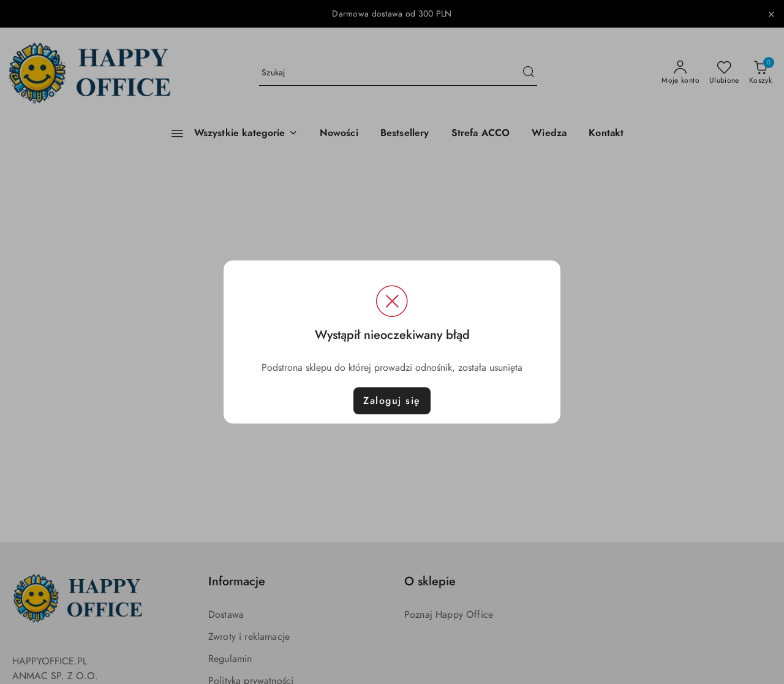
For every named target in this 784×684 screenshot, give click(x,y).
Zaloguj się (392, 401)
